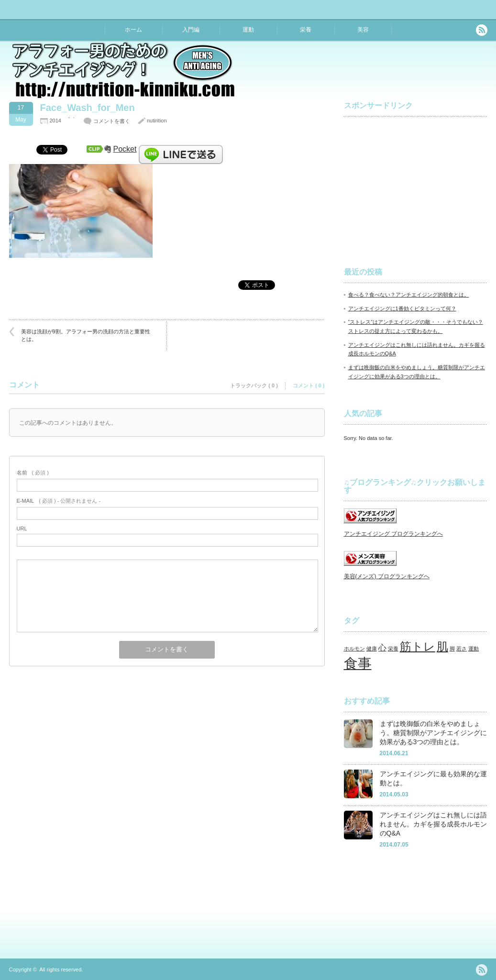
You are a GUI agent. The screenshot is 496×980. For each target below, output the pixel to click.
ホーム (133, 30)
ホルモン (354, 649)
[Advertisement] (416, 184)
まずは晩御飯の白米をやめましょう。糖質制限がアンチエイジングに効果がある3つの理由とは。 (433, 732)
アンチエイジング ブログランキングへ (393, 534)
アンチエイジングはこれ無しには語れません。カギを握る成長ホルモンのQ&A (433, 824)
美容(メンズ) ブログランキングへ (387, 576)
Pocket (125, 149)
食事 (358, 663)
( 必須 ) (33, 473)
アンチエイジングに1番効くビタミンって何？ (402, 308)
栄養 (306, 30)
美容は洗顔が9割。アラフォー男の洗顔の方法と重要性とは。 (86, 335)
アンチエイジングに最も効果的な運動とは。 (433, 778)
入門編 (191, 30)
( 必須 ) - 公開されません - (59, 501)
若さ (462, 649)
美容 (363, 30)
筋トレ (418, 646)
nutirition (157, 121)
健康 (372, 649)
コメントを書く (112, 121)
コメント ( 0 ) (309, 385)
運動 (248, 30)
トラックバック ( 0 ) (254, 385)
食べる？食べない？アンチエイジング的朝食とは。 (409, 295)
